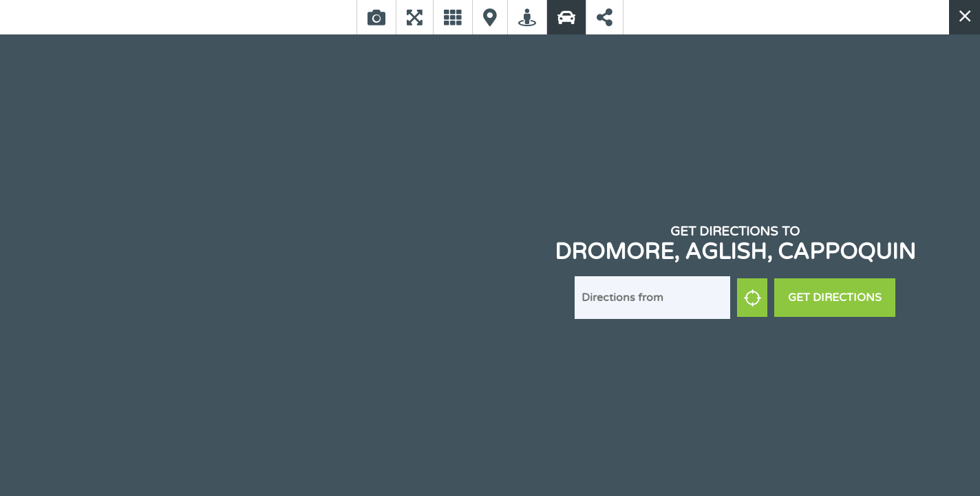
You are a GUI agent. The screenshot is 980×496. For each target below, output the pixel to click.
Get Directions (835, 298)
